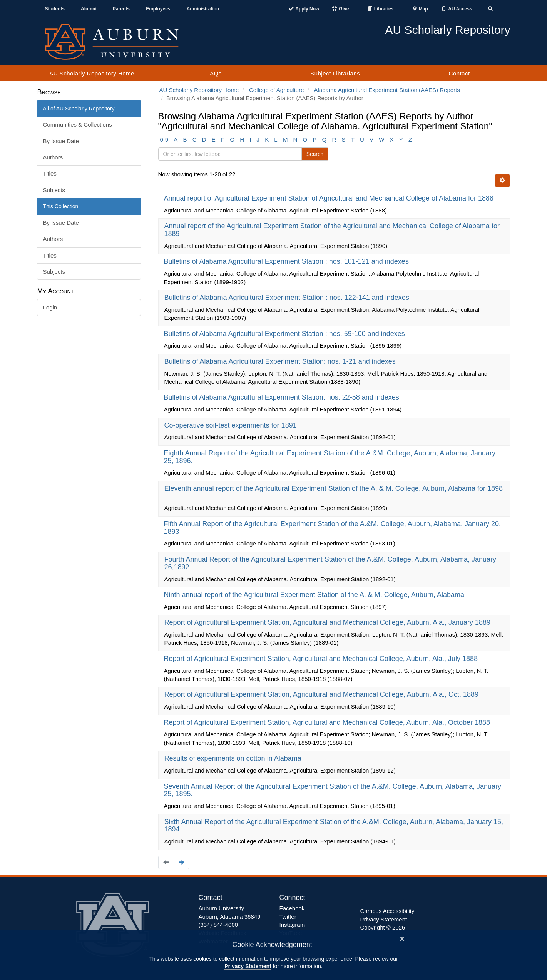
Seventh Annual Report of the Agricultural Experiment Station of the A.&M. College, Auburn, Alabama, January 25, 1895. (333, 790)
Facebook (292, 908)
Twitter (288, 917)
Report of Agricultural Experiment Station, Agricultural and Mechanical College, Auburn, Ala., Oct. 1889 (322, 694)
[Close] (402, 938)
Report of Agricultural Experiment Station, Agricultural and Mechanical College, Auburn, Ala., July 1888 (322, 659)
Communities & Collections (78, 125)
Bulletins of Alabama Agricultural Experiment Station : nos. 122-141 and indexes (288, 298)
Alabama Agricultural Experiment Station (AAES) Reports (387, 90)
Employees (158, 9)
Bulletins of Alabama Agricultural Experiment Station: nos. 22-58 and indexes (283, 397)
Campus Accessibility (387, 911)
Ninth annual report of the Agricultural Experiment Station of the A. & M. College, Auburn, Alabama (315, 595)
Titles (50, 173)
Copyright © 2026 (383, 927)
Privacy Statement (248, 966)
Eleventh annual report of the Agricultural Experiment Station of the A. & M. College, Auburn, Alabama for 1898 (334, 488)
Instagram (292, 925)
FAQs (214, 73)
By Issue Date (61, 141)
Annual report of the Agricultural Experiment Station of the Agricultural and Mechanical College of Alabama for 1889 (332, 230)
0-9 (164, 140)
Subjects (54, 190)
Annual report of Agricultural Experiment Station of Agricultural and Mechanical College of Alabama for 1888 (330, 198)
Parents (121, 9)
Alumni (89, 9)
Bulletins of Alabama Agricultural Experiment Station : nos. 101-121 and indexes (287, 261)
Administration (203, 9)
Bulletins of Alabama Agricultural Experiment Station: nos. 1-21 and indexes (281, 361)
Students (55, 9)
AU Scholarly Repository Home (92, 73)
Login (50, 307)
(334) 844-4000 (218, 925)
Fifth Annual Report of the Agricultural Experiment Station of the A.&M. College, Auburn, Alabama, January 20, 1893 (333, 528)
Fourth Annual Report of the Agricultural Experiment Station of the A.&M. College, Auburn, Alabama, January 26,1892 (330, 563)
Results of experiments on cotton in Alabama (234, 758)
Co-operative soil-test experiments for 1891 (232, 425)
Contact (459, 73)
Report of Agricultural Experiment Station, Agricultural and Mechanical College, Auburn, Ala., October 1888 (328, 722)
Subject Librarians (335, 73)
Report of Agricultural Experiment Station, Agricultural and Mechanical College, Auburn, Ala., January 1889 (329, 622)
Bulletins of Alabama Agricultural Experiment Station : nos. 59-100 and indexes (285, 334)
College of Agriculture (277, 90)
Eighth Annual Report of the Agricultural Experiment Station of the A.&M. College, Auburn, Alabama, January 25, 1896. (330, 457)
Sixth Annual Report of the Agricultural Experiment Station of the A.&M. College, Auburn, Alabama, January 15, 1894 (334, 826)
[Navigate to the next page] (181, 862)
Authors (53, 157)
